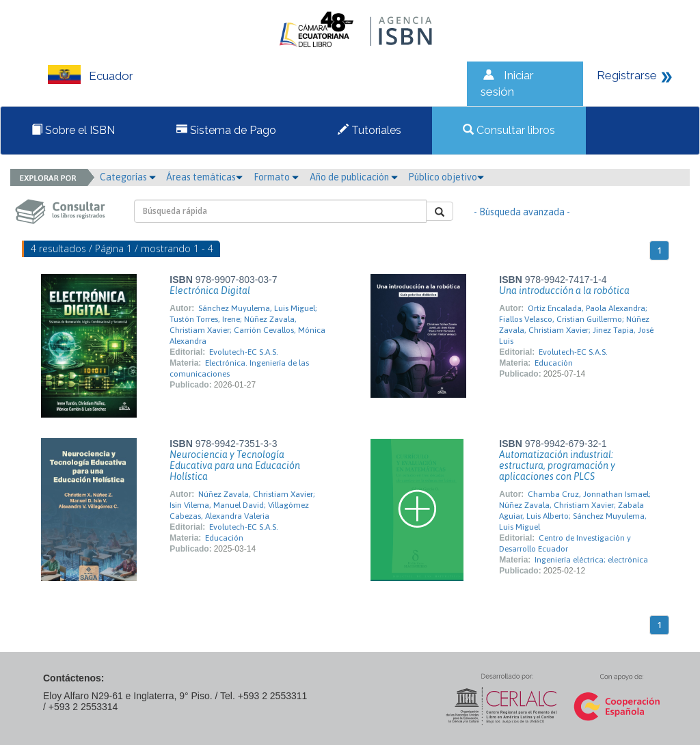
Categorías (128, 177)
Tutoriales (369, 130)
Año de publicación (354, 177)
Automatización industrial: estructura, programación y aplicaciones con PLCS (557, 465)
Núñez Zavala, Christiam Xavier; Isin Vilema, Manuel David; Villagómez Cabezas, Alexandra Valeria (242, 505)
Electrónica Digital (210, 290)
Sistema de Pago (226, 130)
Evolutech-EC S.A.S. (244, 352)
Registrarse (627, 75)
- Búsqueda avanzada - (522, 212)
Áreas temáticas (204, 177)
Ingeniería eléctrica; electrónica (591, 560)
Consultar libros (509, 130)
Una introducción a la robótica (564, 290)
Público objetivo (446, 177)
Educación (554, 363)
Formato (276, 177)
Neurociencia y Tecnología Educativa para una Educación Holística (235, 465)
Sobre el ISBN (73, 130)
